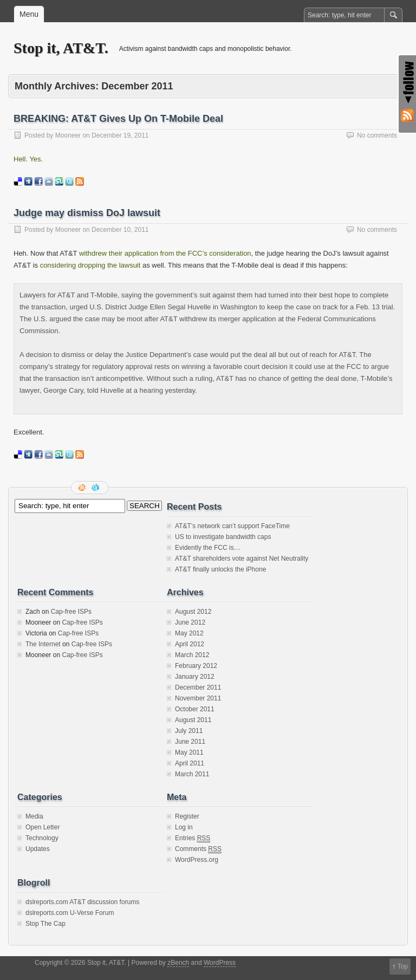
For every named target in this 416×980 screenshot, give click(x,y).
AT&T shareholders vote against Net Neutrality (242, 559)
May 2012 (189, 633)
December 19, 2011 (120, 135)
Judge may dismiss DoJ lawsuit (87, 213)
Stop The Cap (45, 924)
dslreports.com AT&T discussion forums (82, 902)
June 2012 (190, 622)
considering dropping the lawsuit (90, 265)
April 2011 (190, 763)
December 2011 (198, 687)
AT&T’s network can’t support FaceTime (232, 526)
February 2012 (196, 666)
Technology (42, 838)
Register (187, 816)
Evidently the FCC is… (208, 548)
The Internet (43, 644)
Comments (198, 849)
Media (34, 816)
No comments (377, 135)
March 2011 (192, 774)
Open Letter (43, 827)
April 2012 (190, 644)
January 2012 (195, 677)
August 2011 (193, 720)
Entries (193, 838)
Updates (38, 849)
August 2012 (193, 612)
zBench (178, 963)
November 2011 (198, 698)
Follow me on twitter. (96, 488)
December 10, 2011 (120, 230)
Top (403, 966)
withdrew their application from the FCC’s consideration (165, 253)
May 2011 (189, 752)
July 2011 (189, 731)
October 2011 (195, 709)
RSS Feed (83, 488)
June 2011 (190, 742)
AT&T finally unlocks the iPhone (220, 569)
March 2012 (192, 655)
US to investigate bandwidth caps (223, 537)
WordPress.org (197, 860)
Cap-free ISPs (71, 612)
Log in (184, 827)
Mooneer (68, 135)
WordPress (220, 963)
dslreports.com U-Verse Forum (70, 913)
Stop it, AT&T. (61, 48)
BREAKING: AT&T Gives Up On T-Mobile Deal (118, 119)
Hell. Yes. (28, 159)
